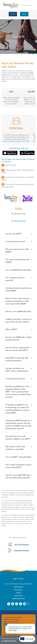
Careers (18, 592)
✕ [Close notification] (6, 624)
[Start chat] (27, 639)
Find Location (19, 590)
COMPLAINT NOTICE (19, 598)
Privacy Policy (18, 595)
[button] (18, 234)
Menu (24, 14)
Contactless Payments (21, 550)
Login (13, 14)
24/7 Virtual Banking (22, 545)
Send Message (18, 587)
